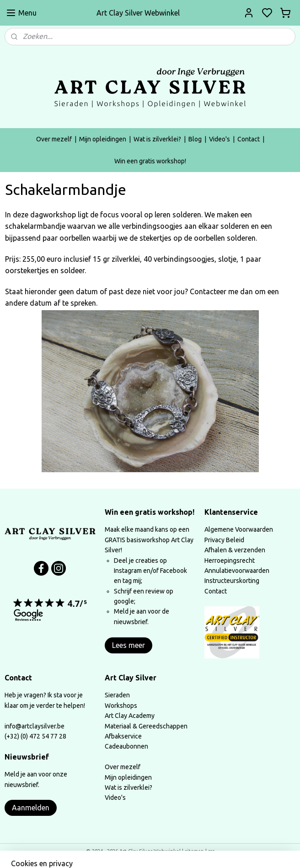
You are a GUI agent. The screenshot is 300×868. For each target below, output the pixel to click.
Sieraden (117, 695)
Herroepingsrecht (230, 561)
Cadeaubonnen (126, 746)
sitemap (194, 851)
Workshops (121, 706)
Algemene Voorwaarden (239, 529)
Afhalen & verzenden (235, 550)
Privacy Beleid (224, 540)
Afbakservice (123, 736)
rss (211, 851)
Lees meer (129, 645)
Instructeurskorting (232, 581)
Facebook (174, 571)
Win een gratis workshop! (150, 161)
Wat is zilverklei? (157, 139)
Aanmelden (31, 808)
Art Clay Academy (130, 716)
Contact (249, 139)
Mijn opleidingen (103, 139)
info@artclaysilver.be (35, 726)
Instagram (128, 571)
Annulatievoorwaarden (237, 571)
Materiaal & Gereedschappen (146, 726)
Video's (220, 139)
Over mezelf (54, 139)
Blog (195, 139)
